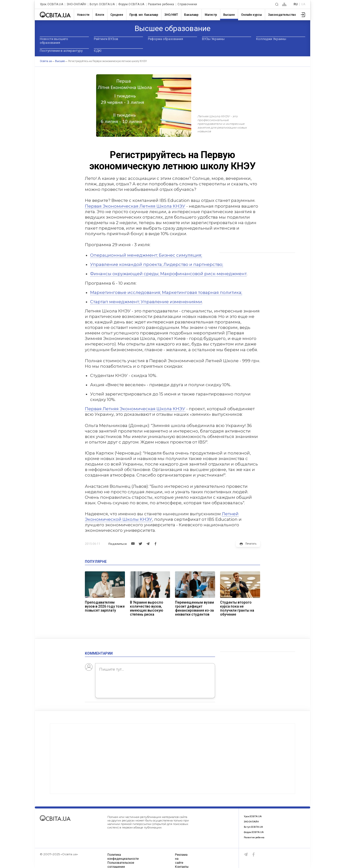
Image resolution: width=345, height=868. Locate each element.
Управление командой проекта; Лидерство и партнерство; (157, 264)
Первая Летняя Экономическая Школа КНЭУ (135, 409)
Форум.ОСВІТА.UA (131, 4)
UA (303, 4)
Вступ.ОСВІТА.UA (102, 4)
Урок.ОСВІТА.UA (51, 4)
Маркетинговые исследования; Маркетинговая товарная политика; (166, 292)
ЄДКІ (98, 51)
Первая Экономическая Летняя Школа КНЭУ (135, 206)
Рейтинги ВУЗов (106, 39)
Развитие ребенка (161, 4)
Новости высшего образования (54, 41)
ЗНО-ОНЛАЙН (76, 4)
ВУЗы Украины (213, 39)
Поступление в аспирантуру (61, 51)
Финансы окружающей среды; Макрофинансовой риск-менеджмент (168, 274)
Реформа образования (165, 39)
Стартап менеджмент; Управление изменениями (146, 302)
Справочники (187, 4)
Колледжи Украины (271, 39)
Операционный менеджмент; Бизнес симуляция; (146, 255)
